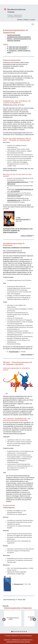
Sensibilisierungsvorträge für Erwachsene (19, 37)
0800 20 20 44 (11, 184)
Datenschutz (27, 640)
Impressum (16, 640)
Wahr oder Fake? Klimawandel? (18, 47)
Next (34, 619)
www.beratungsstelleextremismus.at (18, 182)
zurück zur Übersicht (27, 236)
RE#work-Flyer (18, 584)
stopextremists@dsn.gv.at (15, 195)
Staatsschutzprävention (14, 35)
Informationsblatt (14, 352)
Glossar (32, 20)
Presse (26, 20)
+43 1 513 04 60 (15, 191)
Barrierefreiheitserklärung (18, 642)
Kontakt (20, 20)
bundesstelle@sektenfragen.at (24, 189)
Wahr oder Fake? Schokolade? (18, 49)
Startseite (6, 606)
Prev (4, 619)
